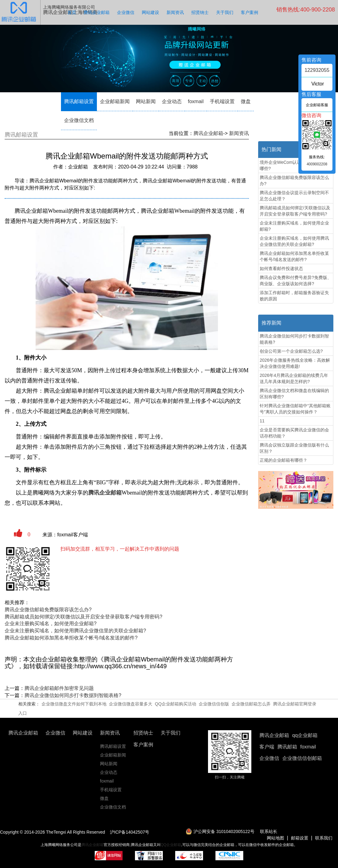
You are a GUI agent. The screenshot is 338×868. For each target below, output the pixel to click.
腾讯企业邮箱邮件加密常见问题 (59, 688)
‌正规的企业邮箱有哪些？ (284, 460)
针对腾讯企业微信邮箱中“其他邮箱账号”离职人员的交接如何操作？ (295, 409)
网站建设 (150, 12)
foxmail (196, 101)
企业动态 (172, 101)
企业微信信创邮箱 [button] (302, 758)
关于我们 (225, 12)
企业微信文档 (79, 120)
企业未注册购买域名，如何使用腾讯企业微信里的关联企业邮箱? (75, 631)
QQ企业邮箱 (171, 845)
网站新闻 (146, 101)
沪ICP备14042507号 (130, 832)
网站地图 (275, 838)
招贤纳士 (200, 12)
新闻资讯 (175, 12)
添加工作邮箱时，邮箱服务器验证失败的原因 (294, 296)
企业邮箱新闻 (115, 101)
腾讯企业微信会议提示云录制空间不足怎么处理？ (294, 196)
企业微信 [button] (269, 758)
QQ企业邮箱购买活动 (175, 704)
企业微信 (126, 12)
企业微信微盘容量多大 (131, 704)
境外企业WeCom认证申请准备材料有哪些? (296, 165)
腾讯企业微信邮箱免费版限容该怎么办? (48, 610)
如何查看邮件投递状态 (281, 268)
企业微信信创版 (214, 704)
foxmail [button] (308, 747)
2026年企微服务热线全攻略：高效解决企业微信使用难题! (295, 363)
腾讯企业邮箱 (97, 12)
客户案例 (249, 12)
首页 (72, 12)
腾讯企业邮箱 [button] (274, 735)
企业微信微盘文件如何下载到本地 (74, 704)
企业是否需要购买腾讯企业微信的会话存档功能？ (294, 433)
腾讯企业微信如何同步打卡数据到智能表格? (73, 695)
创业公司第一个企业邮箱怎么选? (291, 351)
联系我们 (324, 838)
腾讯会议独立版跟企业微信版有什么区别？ (294, 448)
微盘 (246, 101)
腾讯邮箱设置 (79, 101)
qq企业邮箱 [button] (305, 735)
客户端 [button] (267, 747)
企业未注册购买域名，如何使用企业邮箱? (51, 624)
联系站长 (269, 831)
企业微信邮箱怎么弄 (251, 704)
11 (262, 421)
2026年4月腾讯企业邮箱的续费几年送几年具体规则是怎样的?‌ (294, 378)
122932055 (317, 70)
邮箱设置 (300, 838)
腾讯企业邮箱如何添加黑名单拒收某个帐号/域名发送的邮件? (71, 638)
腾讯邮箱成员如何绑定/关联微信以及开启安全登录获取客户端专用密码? (83, 617)
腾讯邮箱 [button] (287, 747)
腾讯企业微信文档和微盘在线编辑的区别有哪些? (294, 394)
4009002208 (317, 164)
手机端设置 (222, 101)
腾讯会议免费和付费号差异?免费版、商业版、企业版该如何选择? (296, 281)
